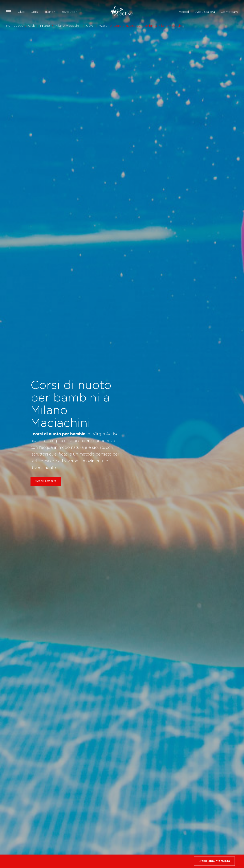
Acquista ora (205, 12)
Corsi (35, 12)
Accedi (184, 12)
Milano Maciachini (68, 26)
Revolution (69, 12)
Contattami (230, 12)
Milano (45, 26)
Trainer (50, 12)
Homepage (15, 26)
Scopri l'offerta (46, 481)
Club (21, 12)
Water (104, 26)
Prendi (214, 861)
